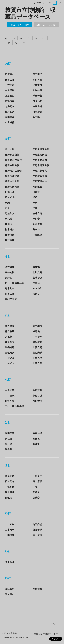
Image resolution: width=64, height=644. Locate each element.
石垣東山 (10, 74)
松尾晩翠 (10, 476)
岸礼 (35, 208)
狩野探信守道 (12, 176)
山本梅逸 (10, 535)
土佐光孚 (37, 353)
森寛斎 (36, 492)
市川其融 (37, 80)
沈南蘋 (36, 283)
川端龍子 (37, 192)
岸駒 (7, 203)
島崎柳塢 (37, 278)
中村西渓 (37, 396)
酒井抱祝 (10, 272)
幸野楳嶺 (10, 235)
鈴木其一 (10, 288)
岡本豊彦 (10, 117)
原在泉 (9, 444)
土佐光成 (37, 358)
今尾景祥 (10, 90)
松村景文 (37, 476)
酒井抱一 (37, 267)
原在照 (36, 439)
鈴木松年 (37, 288)
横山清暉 (37, 535)
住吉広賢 (10, 294)
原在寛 (9, 439)
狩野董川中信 (40, 181)
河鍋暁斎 (37, 187)
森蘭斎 (36, 498)
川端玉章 (10, 192)
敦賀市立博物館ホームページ (48, 634)
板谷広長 (10, 80)
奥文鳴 (36, 117)
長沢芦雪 (10, 401)
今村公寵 (37, 90)
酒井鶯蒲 (10, 267)
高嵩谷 (36, 229)
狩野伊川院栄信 (41, 149)
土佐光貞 (10, 353)
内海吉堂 (10, 101)
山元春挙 (37, 530)
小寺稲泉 (37, 235)
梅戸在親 (37, 106)
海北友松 (10, 149)
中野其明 (37, 390)
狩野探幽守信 (40, 176)
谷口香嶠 (10, 331)
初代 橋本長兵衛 (15, 283)
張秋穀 (9, 337)
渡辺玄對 (10, 589)
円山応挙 (37, 481)
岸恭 (35, 197)
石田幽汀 (37, 74)
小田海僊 (10, 122)
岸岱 (35, 203)
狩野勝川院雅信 (41, 165)
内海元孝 (10, 106)
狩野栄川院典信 (13, 160)
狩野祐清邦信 (12, 187)
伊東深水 (37, 85)
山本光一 (10, 530)
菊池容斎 (37, 213)
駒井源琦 (10, 240)
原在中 (36, 444)
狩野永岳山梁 (12, 155)
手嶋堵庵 (10, 347)
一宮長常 (10, 85)
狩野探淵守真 (40, 171)
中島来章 (10, 390)
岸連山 (9, 224)
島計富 (9, 278)
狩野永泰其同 (40, 160)
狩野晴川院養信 (13, 171)
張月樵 (36, 331)
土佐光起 (37, 347)
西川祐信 (37, 401)
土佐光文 (10, 363)
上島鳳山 (10, 96)
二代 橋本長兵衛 (15, 406)
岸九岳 (9, 219)
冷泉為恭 (10, 562)
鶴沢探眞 (37, 342)
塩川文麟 (37, 272)
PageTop (56, 624)
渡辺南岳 (10, 594)
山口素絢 (10, 524)
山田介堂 (37, 524)
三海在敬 (10, 487)
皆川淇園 (10, 492)
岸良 (7, 208)
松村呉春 (10, 481)
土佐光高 (10, 358)
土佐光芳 (37, 363)
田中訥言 (39, 326)
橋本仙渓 (37, 433)
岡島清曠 (37, 112)
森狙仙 (9, 498)
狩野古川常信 (12, 181)
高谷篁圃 (10, 326)
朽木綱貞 (10, 229)
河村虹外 (10, 197)
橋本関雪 (10, 433)
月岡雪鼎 (37, 337)
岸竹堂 (36, 219)
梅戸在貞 (10, 112)
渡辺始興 (37, 589)
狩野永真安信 (40, 155)
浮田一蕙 (37, 96)
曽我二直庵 (11, 299)
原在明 (9, 449)
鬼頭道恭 (37, 224)
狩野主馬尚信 (12, 165)
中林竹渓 (10, 396)
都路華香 (10, 342)
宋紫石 (36, 294)
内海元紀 (37, 101)
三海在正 (37, 487)
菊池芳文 (10, 213)
